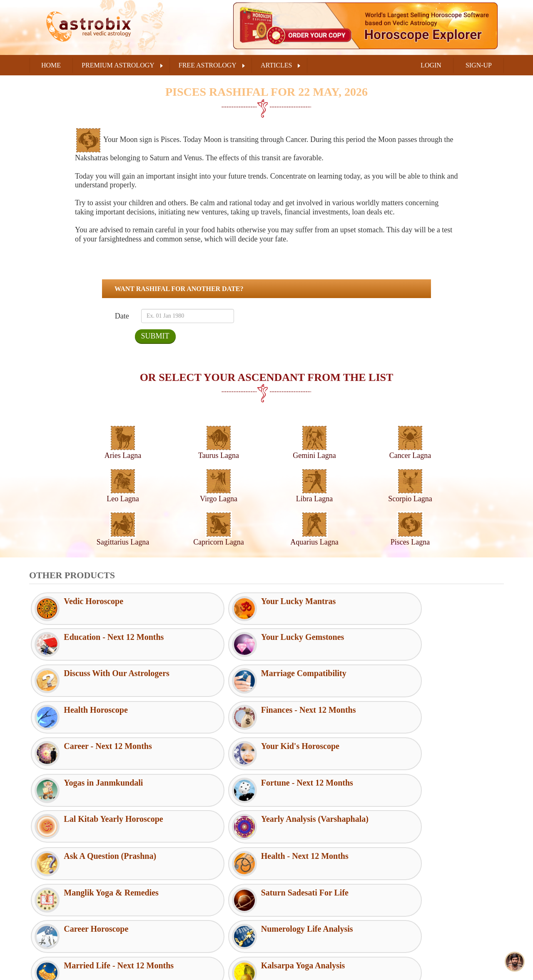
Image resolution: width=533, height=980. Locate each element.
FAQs (280, 893)
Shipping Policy (174, 947)
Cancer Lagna (410, 455)
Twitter (410, 913)
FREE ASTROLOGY (208, 65)
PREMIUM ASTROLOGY (118, 65)
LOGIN (431, 65)
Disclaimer (168, 906)
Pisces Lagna (410, 542)
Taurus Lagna (219, 455)
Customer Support (177, 879)
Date (122, 316)
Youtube (412, 955)
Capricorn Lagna (218, 542)
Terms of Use (171, 893)
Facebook (413, 892)
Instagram (414, 934)
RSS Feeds (286, 879)
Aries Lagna (123, 455)
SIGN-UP (479, 65)
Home (51, 65)
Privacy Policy (172, 920)
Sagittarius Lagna (123, 542)
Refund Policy (172, 933)
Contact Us (287, 906)
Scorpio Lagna (410, 499)
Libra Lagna (314, 499)
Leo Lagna (123, 499)
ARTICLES (276, 65)
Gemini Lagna (314, 455)
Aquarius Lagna (314, 542)
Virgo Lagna (219, 499)
